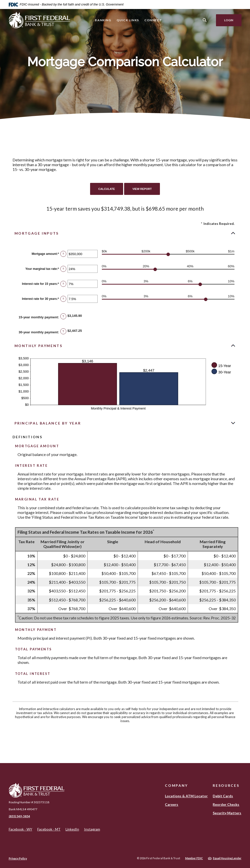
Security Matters (227, 813)
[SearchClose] (205, 20)
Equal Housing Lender (227, 858)
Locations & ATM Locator (186, 796)
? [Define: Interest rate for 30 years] (63, 299)
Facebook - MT (49, 829)
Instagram (92, 829)
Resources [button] (226, 785)
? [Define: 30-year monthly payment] (63, 331)
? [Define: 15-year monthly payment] (63, 316)
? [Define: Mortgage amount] (63, 254)
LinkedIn (72, 829)
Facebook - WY (21, 829)
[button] (125, 233)
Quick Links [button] (128, 20)
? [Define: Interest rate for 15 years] (63, 284)
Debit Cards (223, 796)
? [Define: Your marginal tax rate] (63, 269)
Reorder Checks (226, 804)
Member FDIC (194, 858)
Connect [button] (153, 20)
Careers (172, 804)
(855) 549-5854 (19, 816)
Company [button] (176, 785)
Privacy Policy (18, 858)
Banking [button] (103, 20)
